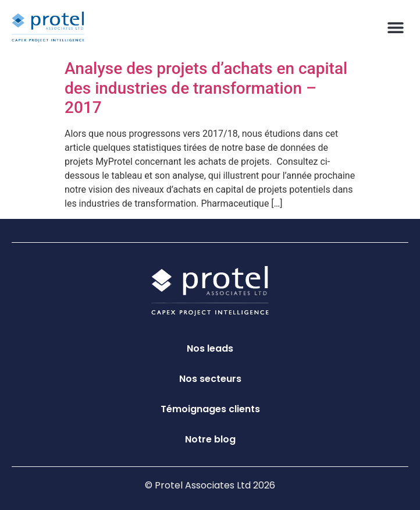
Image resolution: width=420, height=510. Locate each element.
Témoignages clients (210, 409)
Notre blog (210, 439)
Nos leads (210, 348)
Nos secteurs (210, 379)
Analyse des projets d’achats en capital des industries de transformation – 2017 (206, 88)
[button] (395, 27)
